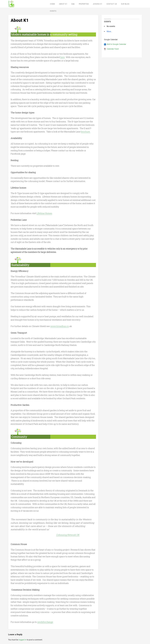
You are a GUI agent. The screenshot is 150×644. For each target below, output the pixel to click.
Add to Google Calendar (116, 44)
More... (109, 31)
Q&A (73, 4)
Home (52, 4)
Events (53, 11)
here (63, 57)
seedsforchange (45, 622)
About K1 (63, 4)
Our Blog (125, 4)
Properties (84, 4)
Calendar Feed (113, 49)
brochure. (86, 132)
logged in (23, 640)
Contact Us (112, 4)
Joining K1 (98, 4)
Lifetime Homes (44, 213)
